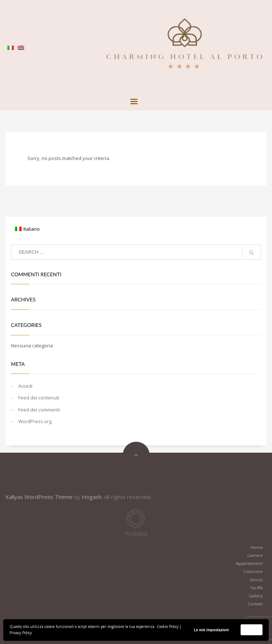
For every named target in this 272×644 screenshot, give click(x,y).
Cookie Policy (168, 627)
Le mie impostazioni (211, 630)
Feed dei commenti (39, 410)
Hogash (92, 497)
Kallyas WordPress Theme (39, 497)
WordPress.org (35, 421)
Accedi (25, 386)
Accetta (252, 630)
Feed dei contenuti (39, 398)
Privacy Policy (21, 633)
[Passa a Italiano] (27, 229)
